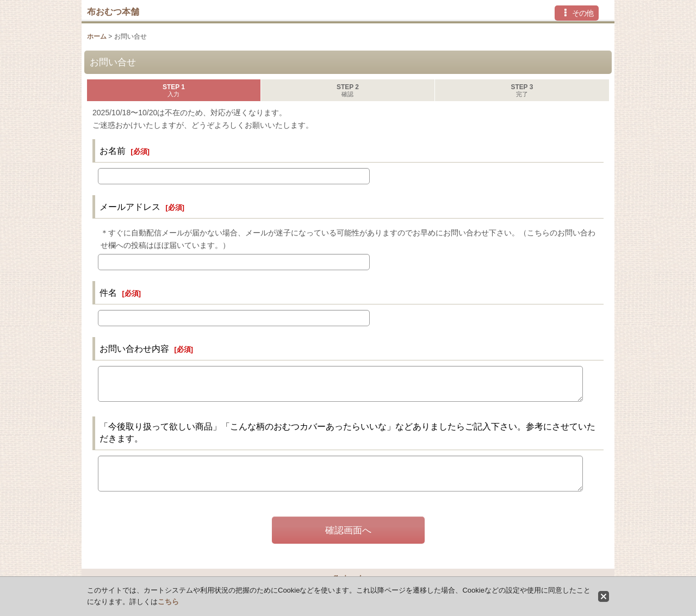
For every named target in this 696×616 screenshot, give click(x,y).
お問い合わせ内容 (134, 349)
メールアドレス (130, 207)
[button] (577, 13)
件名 (108, 293)
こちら (168, 602)
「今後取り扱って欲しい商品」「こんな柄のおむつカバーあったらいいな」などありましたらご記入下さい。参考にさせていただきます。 (347, 432)
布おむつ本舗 (113, 11)
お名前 (113, 151)
